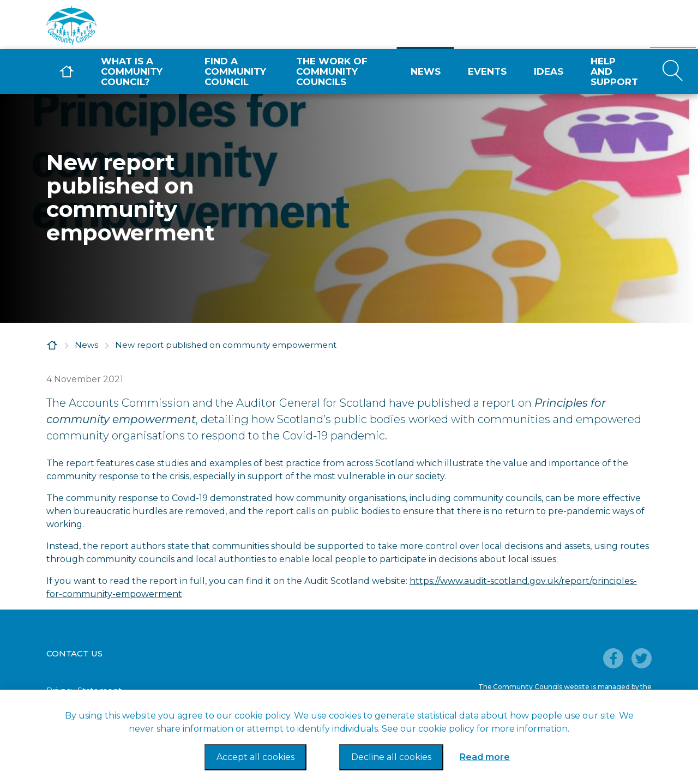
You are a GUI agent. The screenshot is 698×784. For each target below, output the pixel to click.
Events (487, 71)
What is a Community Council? (132, 71)
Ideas (549, 71)
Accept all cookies (255, 757)
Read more (485, 757)
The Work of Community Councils (332, 71)
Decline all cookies (391, 757)
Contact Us (74, 653)
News (426, 71)
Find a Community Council (235, 71)
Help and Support (614, 71)
